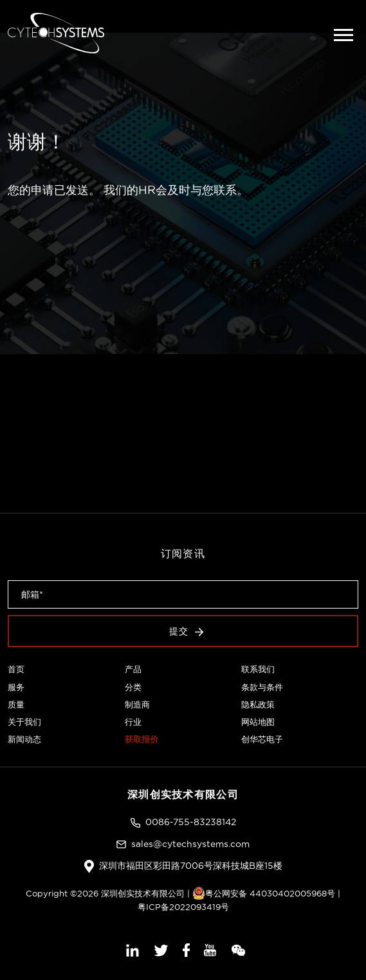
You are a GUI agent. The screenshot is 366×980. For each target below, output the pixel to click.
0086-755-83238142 (191, 822)
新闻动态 (24, 739)
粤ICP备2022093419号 (183, 907)
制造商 (137, 704)
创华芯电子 (262, 739)
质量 (16, 704)
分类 (133, 687)
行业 (133, 722)
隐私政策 (258, 704)
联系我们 (258, 669)
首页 (16, 669)
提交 (186, 631)
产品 (133, 669)
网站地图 (258, 722)
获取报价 (142, 739)
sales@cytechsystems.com (190, 844)
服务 (16, 687)
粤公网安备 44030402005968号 (264, 893)
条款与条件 (262, 687)
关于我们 (24, 722)
